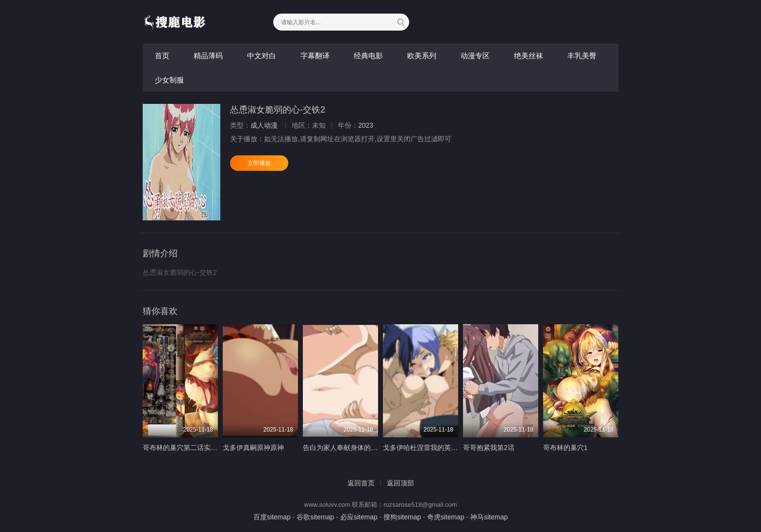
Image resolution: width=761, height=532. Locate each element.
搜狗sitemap (402, 517)
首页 (162, 56)
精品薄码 (208, 56)
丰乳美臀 (582, 56)
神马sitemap (489, 517)
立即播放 (259, 163)
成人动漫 (264, 125)
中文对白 (262, 56)
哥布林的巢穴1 (565, 448)
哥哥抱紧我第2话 (489, 448)
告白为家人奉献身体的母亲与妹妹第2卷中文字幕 (376, 448)
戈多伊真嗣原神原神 (253, 448)
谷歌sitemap (315, 517)
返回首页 (361, 483)
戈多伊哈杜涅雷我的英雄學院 (427, 448)
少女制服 (169, 80)
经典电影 (368, 56)
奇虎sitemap (446, 517)
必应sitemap (359, 517)
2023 (366, 125)
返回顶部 (400, 483)
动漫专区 (475, 56)
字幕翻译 (315, 56)
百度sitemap (272, 517)
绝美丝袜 (529, 56)
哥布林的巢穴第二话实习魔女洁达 (194, 448)
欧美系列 (422, 56)
